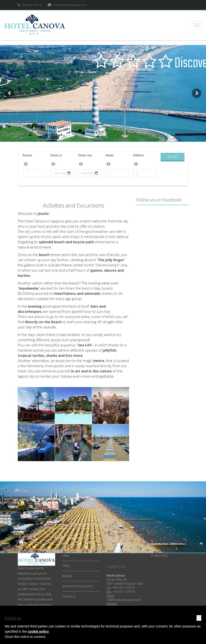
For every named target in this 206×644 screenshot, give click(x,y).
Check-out (85, 155)
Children (138, 155)
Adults (110, 155)
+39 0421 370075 (123, 588)
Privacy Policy (159, 556)
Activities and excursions (78, 586)
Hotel (66, 556)
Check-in (56, 155)
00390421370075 (30, 5)
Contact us (69, 596)
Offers (66, 566)
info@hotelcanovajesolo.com (67, 5)
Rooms (27, 155)
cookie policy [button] (38, 631)
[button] (199, 618)
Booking (67, 576)
